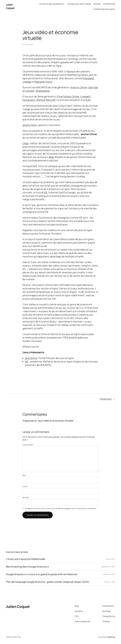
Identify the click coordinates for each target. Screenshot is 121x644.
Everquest (89, 78)
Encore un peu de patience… (52, 4)
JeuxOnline (31, 358)
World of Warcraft (46, 100)
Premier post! (106, 399)
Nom (25, 475)
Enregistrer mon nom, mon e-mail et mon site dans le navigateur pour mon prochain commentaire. (61, 508)
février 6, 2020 (110, 582)
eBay (51, 157)
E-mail (25, 486)
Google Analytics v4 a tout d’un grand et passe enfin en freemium (42, 574)
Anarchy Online (79, 87)
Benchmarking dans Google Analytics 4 (27, 567)
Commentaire (28, 445)
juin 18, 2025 (111, 559)
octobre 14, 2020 (109, 574)
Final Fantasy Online (68, 96)
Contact (97, 4)
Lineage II (85, 96)
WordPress (111, 637)
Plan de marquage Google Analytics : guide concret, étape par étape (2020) (48, 582)
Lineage (27, 82)
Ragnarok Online (43, 82)
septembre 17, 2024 (108, 567)
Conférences (109, 4)
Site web (26, 497)
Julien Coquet (10, 6)
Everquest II (29, 100)
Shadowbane (43, 91)
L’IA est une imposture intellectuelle (26, 559)
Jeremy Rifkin (30, 125)
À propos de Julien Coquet (79, 4)
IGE (46, 192)
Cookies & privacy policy (104, 9)
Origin (26, 143)
